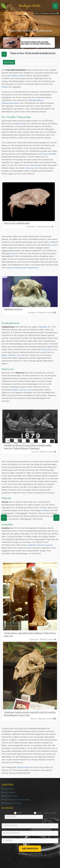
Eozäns (5, 87)
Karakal (22, 390)
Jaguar (12, 355)
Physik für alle (9, 796)
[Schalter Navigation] (55, 6)
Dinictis (9, 268)
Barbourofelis (23, 768)
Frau (39, 813)
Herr (20, 813)
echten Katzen (16, 76)
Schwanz (46, 511)
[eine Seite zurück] (4, 518)
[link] (53, 226)
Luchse (54, 245)
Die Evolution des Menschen (16, 800)
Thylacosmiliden (49, 154)
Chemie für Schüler (12, 803)
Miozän (23, 124)
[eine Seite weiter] (56, 518)
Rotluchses (47, 350)
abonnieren (30, 849)
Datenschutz (8, 793)
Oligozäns (43, 327)
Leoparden (40, 545)
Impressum (8, 789)
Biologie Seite (29, 6)
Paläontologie (9, 62)
